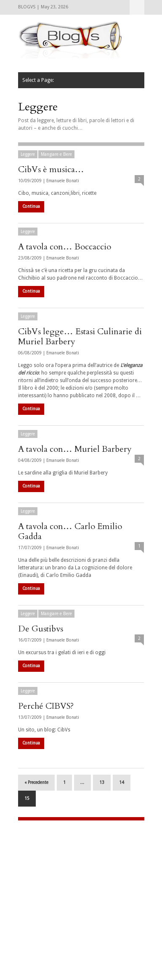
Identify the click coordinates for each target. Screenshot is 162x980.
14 (122, 782)
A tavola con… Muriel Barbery (75, 449)
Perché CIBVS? (46, 706)
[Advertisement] (71, 883)
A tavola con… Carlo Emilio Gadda (70, 531)
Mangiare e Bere (56, 154)
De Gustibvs (41, 629)
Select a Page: (137, 7)
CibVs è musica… (51, 169)
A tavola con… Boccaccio (65, 247)
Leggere (28, 154)
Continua (31, 206)
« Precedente (36, 782)
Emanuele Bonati (63, 181)
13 (102, 782)
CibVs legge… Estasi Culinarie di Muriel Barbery (80, 337)
